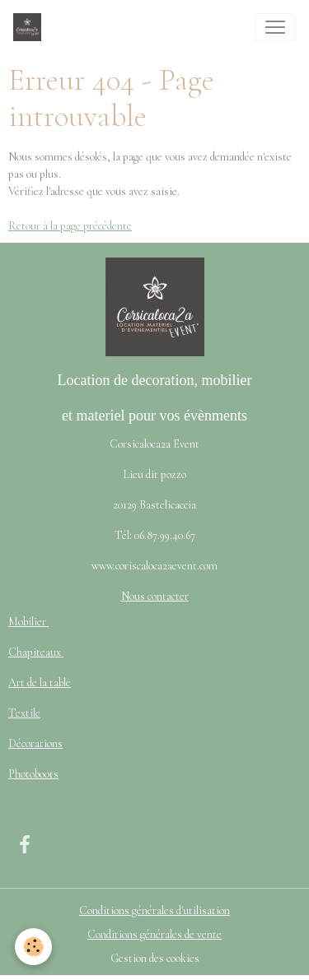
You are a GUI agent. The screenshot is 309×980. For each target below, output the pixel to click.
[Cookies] (33, 947)
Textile (24, 713)
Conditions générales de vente (154, 934)
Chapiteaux (36, 652)
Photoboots (33, 774)
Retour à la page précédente (70, 226)
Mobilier (28, 622)
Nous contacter (155, 596)
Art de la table (40, 683)
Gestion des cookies (155, 958)
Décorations (35, 743)
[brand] (30, 27)
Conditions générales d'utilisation (154, 910)
